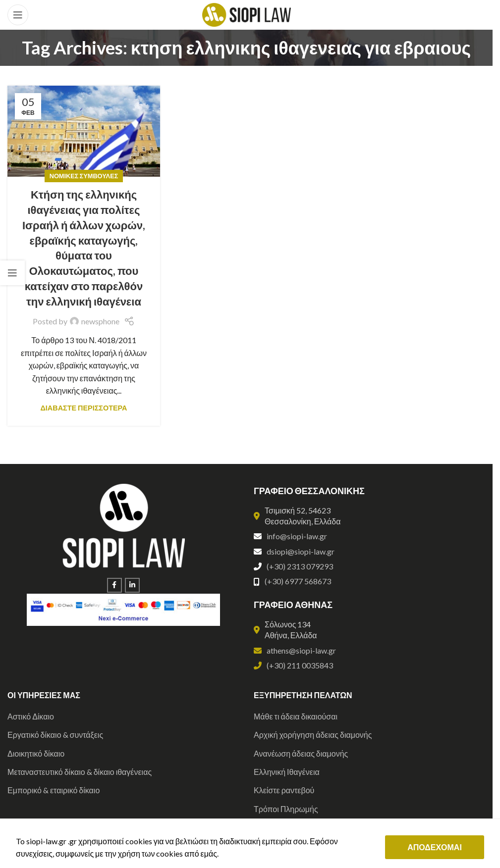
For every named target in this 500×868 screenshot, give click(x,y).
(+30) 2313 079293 (300, 566)
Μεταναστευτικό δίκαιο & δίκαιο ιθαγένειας (80, 772)
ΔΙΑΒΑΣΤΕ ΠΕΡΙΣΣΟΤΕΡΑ (84, 408)
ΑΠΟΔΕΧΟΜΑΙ (435, 847)
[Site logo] (247, 14)
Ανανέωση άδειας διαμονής (301, 753)
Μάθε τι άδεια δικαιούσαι (296, 716)
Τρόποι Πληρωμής (286, 809)
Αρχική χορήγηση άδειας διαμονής (313, 735)
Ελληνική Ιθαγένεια (287, 772)
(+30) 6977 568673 (298, 581)
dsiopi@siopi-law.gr (301, 551)
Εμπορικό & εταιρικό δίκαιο (54, 790)
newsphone (100, 321)
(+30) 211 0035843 (300, 665)
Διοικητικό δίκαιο (36, 753)
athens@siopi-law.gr (301, 650)
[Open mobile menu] (18, 15)
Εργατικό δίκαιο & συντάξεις (55, 735)
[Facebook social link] (114, 585)
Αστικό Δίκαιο (31, 716)
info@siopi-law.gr (297, 536)
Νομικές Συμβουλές (84, 176)
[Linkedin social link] (132, 585)
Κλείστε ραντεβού (284, 790)
